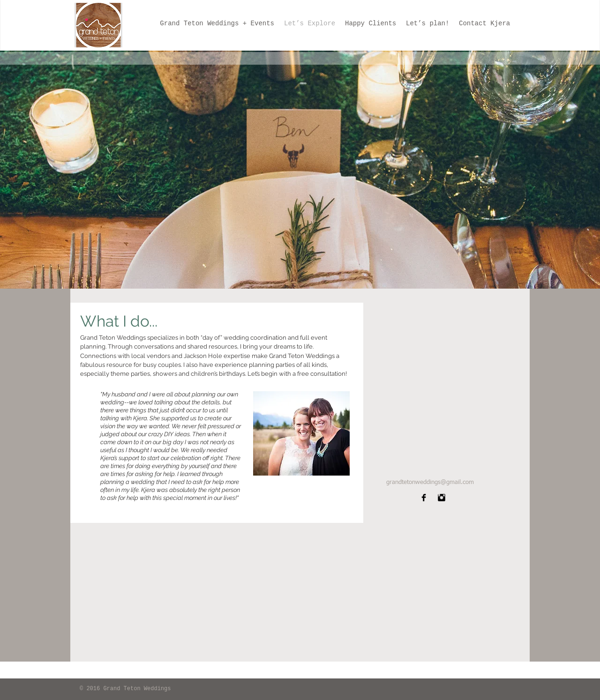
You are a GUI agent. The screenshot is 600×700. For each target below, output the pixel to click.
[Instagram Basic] (442, 498)
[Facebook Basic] (424, 498)
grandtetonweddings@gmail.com (430, 482)
